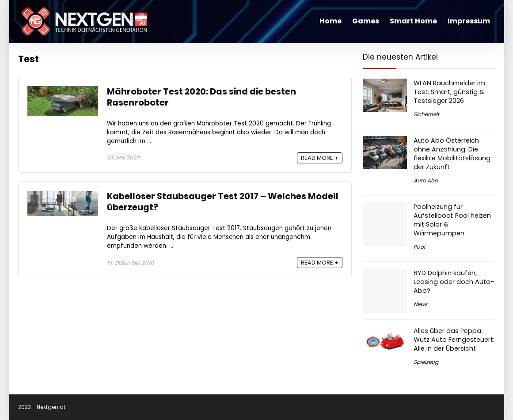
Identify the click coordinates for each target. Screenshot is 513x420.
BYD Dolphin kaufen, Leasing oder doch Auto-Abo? (454, 282)
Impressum (469, 21)
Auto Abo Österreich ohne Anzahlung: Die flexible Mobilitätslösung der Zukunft (452, 154)
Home (331, 21)
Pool (419, 247)
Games (366, 21)
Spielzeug (426, 362)
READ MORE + (320, 158)
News (420, 304)
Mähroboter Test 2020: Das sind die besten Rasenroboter (201, 97)
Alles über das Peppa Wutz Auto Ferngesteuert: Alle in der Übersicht (454, 340)
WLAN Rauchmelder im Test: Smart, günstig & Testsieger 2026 (449, 92)
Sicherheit (426, 114)
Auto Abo (426, 180)
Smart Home (413, 21)
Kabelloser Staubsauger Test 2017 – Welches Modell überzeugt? (223, 202)
